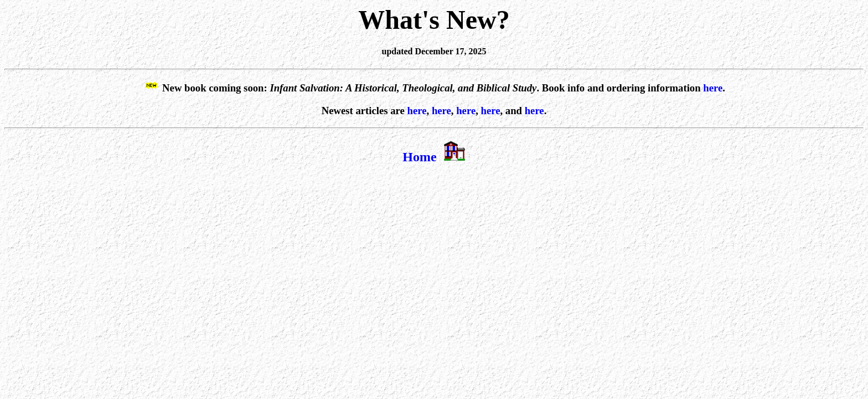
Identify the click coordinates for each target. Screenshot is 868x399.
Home (419, 157)
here (713, 88)
